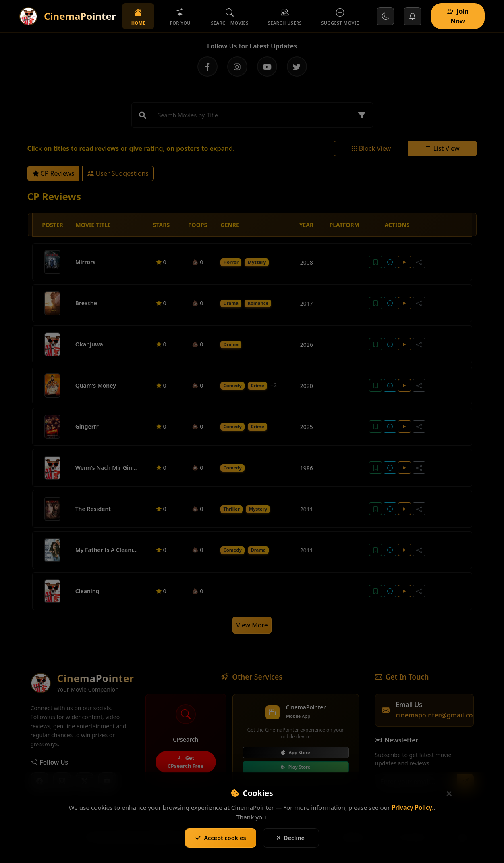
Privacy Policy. (413, 807)
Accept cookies (220, 838)
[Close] (449, 794)
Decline (291, 838)
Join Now (458, 16)
